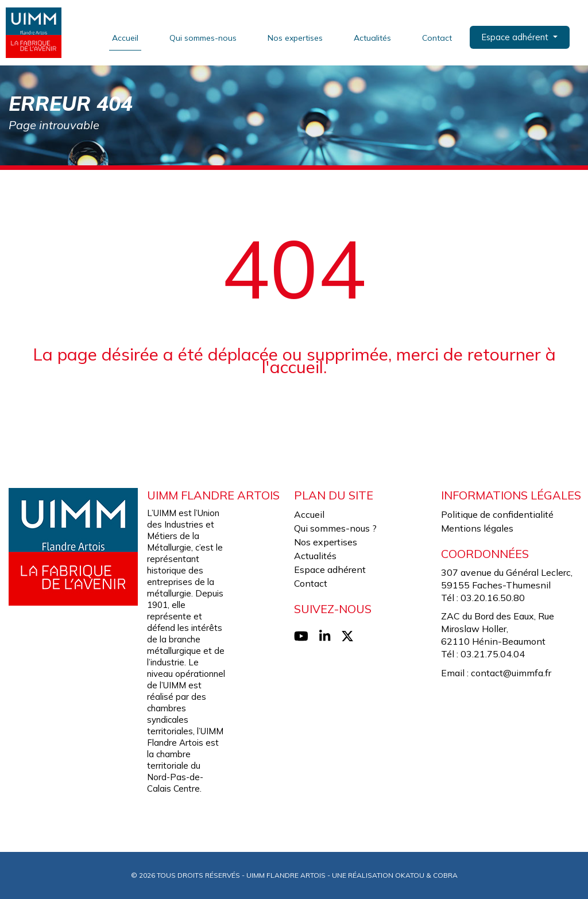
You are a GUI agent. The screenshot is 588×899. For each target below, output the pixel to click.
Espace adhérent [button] (517, 37)
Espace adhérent (330, 569)
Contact (439, 38)
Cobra (445, 875)
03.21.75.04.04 (493, 654)
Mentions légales (477, 528)
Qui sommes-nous (205, 38)
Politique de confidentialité (497, 514)
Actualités (374, 38)
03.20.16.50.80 (493, 598)
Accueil (127, 38)
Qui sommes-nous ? (335, 528)
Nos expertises (297, 38)
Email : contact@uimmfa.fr (496, 673)
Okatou (410, 875)
